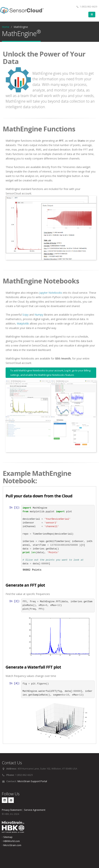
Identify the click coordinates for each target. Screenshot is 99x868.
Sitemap (8, 837)
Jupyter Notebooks (51, 293)
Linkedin (5, 800)
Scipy (25, 315)
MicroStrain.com (12, 845)
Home (6, 27)
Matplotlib (23, 324)
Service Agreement (35, 810)
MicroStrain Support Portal (32, 781)
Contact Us (12, 762)
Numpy (39, 315)
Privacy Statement (12, 810)
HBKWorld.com (12, 841)
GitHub (11, 800)
